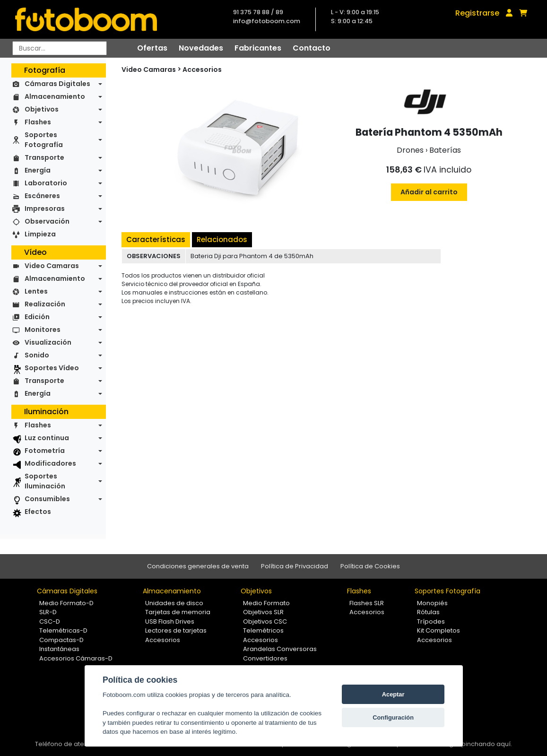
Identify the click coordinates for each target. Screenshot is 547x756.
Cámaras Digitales (57, 84)
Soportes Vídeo (52, 368)
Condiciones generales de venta (198, 566)
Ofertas (152, 48)
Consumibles (47, 499)
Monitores (43, 330)
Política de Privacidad (295, 566)
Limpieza (40, 234)
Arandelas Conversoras (280, 649)
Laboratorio (46, 183)
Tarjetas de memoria (178, 612)
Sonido (37, 355)
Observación (47, 221)
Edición (37, 317)
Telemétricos (263, 630)
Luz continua (47, 438)
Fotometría (45, 451)
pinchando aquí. (487, 744)
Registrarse (477, 13)
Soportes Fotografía (44, 140)
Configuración (393, 717)
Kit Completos (438, 630)
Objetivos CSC (265, 621)
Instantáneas (59, 649)
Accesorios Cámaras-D (76, 658)
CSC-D (50, 621)
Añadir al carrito (429, 192)
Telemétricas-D (63, 630)
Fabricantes (258, 48)
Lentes (36, 291)
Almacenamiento (55, 96)
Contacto (312, 48)
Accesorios (202, 70)
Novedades (201, 48)
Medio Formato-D (66, 603)
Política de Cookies (370, 566)
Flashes (38, 122)
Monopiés (432, 603)
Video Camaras (52, 266)
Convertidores (265, 658)
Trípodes (431, 621)
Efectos (38, 512)
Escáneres (42, 196)
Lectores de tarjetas (176, 630)
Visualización (48, 342)
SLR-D (48, 612)
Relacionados (222, 239)
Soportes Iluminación (45, 481)
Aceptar (393, 694)
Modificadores (50, 463)
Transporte (44, 157)
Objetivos (42, 109)
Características (156, 239)
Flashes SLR (367, 603)
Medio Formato (266, 603)
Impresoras (45, 209)
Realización (45, 304)
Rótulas (428, 612)
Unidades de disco (174, 603)
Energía (38, 170)
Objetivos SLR (263, 612)
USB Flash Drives (170, 621)
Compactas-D (61, 640)
